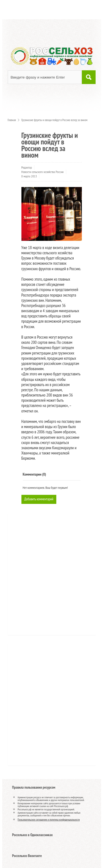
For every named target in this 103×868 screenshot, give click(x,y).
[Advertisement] (45, 576)
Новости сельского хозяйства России (43, 172)
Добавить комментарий (39, 499)
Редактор (27, 167)
